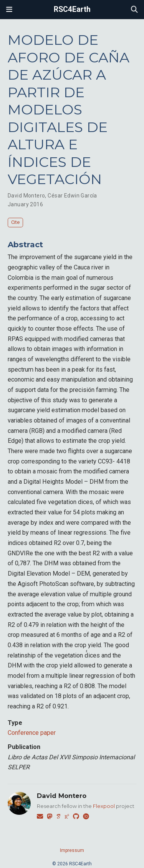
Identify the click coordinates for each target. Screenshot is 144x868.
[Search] (134, 10)
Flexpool (104, 806)
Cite (15, 222)
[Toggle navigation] (9, 10)
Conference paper (32, 733)
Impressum (72, 850)
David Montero (26, 196)
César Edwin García (72, 196)
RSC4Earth (72, 9)
